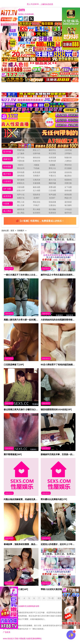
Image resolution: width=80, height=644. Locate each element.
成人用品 (7, 211)
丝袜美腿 (52, 172)
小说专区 (7, 181)
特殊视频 (7, 167)
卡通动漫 (21, 161)
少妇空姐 (68, 150)
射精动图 (68, 191)
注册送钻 (52, 205)
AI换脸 (36, 165)
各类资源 (7, 196)
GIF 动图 (7, 189)
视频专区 (7, 159)
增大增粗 (52, 209)
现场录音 (37, 195)
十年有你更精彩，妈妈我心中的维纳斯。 (19, 14)
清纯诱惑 (21, 176)
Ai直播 (6, 204)
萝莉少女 (52, 168)
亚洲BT (36, 198)
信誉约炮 (37, 153)
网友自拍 (37, 202)
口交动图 (52, 191)
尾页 (59, 598)
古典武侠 (37, 180)
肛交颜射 (68, 168)
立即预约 (68, 153)
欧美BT (52, 198)
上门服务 (21, 153)
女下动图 (68, 187)
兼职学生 (52, 150)
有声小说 (21, 195)
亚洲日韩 (37, 161)
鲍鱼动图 (37, 187)
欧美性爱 (52, 161)
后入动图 (37, 191)
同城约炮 (21, 150)
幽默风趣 (52, 183)
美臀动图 (52, 187)
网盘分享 (68, 198)
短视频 (52, 165)
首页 (12, 231)
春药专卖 (68, 213)
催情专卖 (21, 209)
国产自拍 (21, 158)
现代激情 (21, 180)
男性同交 (68, 165)
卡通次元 (52, 176)
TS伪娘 (36, 168)
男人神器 (37, 209)
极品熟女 (68, 176)
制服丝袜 (68, 158)
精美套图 (68, 195)
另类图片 (37, 176)
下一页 (51, 598)
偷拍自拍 (37, 158)
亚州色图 (21, 172)
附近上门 (37, 150)
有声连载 (52, 195)
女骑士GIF (21, 191)
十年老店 (68, 209)
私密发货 (52, 213)
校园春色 (68, 180)
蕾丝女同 (21, 168)
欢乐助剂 (37, 213)
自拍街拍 (68, 172)
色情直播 (52, 158)
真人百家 (21, 205)
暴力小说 (52, 180)
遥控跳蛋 (68, 202)
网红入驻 (21, 202)
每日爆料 (68, 205)
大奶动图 (21, 187)
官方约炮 (7, 152)
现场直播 (52, 202)
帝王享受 (52, 153)
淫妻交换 (68, 183)
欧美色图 (37, 172)
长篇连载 (37, 183)
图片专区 (7, 174)
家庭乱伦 (21, 183)
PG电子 (36, 205)
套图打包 (21, 198)
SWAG (21, 165)
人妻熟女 (68, 161)
